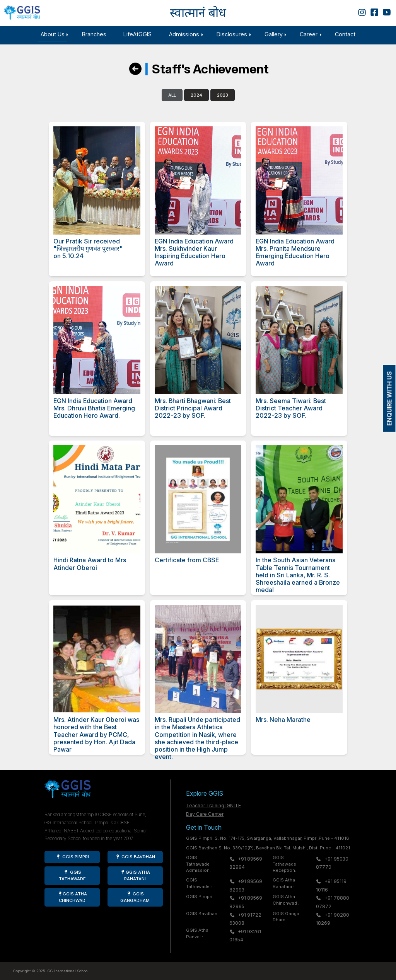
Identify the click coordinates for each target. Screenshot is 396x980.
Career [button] (309, 34)
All (172, 102)
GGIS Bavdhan (135, 857)
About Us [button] (53, 34)
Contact (345, 34)
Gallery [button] (274, 34)
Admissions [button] (184, 34)
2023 (223, 102)
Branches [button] (94, 34)
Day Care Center (205, 814)
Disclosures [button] (232, 34)
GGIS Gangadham (135, 897)
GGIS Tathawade (72, 875)
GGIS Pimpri (72, 857)
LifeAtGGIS (137, 34)
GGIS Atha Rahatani (135, 875)
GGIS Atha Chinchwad (72, 897)
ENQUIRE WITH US (389, 399)
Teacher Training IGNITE (213, 806)
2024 (196, 102)
